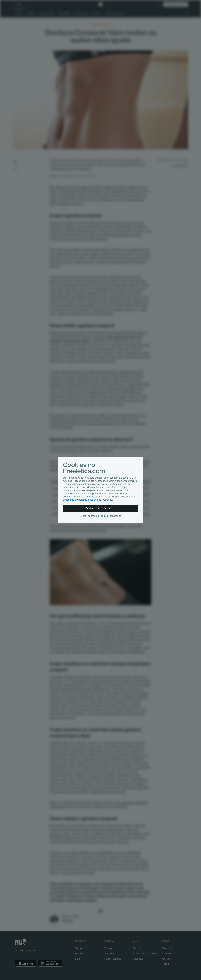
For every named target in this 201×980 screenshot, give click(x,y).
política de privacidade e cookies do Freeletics (88, 500)
